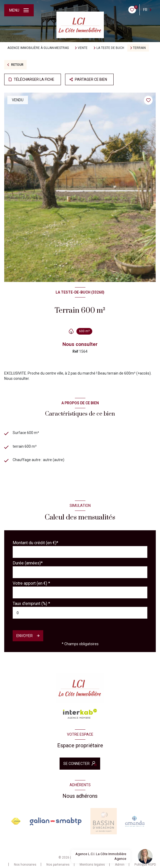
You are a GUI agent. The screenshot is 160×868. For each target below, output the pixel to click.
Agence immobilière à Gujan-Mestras (38, 48)
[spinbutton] (80, 613)
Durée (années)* (28, 563)
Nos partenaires (58, 865)
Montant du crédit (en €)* (35, 543)
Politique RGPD (145, 865)
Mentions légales (92, 865)
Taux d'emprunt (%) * (31, 604)
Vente (83, 48)
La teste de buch (110, 48)
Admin (120, 865)
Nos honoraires (25, 865)
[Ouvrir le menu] (19, 10)
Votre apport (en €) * (31, 583)
